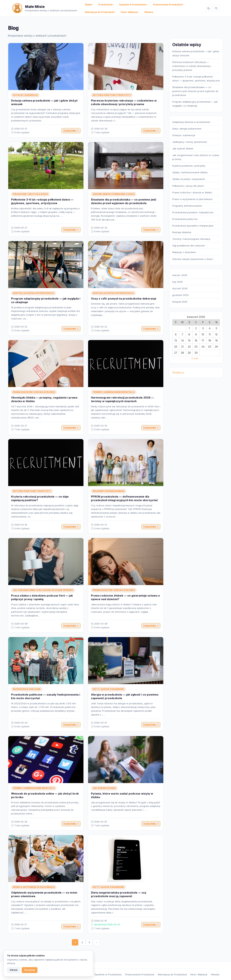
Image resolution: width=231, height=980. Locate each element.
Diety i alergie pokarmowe (108, 689)
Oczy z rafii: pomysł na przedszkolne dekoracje (124, 299)
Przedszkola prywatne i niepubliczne (193, 212)
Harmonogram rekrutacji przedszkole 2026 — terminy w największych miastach (122, 400)
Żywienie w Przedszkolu (133, 4)
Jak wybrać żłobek (104, 788)
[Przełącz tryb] (209, 8)
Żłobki (89, 4)
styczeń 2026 (180, 288)
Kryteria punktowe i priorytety (112, 95)
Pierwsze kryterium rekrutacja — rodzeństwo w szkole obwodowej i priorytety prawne (124, 102)
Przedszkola (106, 4)
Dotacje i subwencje (25, 95)
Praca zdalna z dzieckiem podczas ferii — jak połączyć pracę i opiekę (42, 598)
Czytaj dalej (71, 131)
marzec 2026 (180, 275)
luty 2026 (177, 282)
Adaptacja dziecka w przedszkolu (33, 293)
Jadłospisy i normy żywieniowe (190, 142)
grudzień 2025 (180, 295)
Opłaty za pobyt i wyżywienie (189, 179)
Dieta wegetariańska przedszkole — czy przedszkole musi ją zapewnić (119, 895)
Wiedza (149, 12)
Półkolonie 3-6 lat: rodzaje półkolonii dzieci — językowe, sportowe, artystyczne (42, 202)
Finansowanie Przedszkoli (168, 4)
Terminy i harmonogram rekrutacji (114, 392)
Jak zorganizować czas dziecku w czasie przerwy (43, 590)
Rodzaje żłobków (182, 232)
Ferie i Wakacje (130, 12)
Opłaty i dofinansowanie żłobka (190, 172)
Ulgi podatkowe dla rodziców (189, 246)
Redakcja (178, 372)
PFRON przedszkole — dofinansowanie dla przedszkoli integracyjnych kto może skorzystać (124, 499)
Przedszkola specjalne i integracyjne (193, 226)
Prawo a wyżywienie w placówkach (34, 887)
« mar (195, 358)
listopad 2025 (180, 302)
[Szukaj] (216, 8)
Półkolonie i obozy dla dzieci (30, 194)
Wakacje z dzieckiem (184, 252)
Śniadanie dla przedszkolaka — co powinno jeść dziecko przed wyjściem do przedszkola (124, 202)
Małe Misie (35, 7)
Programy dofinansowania (109, 491)
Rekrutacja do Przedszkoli (100, 12)
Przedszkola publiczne (27, 689)
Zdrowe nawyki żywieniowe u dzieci (114, 194)
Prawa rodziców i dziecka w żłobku (34, 392)
